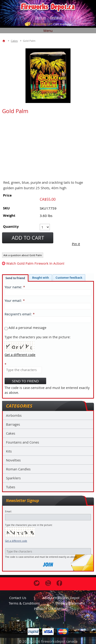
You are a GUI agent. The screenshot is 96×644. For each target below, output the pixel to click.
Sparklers (13, 478)
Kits (9, 451)
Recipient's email (18, 314)
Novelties (13, 460)
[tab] (15, 278)
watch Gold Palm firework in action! (35, 263)
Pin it (76, 244)
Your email (13, 301)
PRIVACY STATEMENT (50, 609)
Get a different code (16, 541)
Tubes (11, 487)
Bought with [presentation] (41, 278)
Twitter (37, 583)
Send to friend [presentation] (15, 278)
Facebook (59, 583)
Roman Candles (18, 469)
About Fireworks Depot (61, 598)
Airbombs (14, 415)
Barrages (13, 424)
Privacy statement (71, 603)
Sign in (40, 17)
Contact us (18, 598)
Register (56, 17)
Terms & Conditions (24, 603)
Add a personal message (25, 328)
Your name (13, 287)
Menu (48, 31)
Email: (8, 512)
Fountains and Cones (23, 442)
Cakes (11, 433)
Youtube (48, 583)
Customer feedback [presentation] (69, 278)
